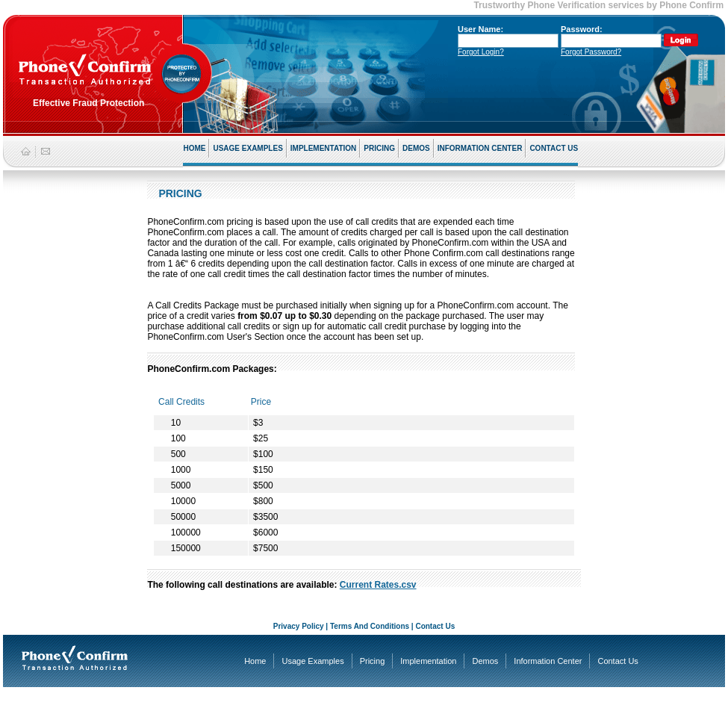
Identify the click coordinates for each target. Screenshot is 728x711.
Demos (485, 661)
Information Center (548, 661)
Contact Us (435, 626)
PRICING (379, 148)
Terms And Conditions (370, 626)
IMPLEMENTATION (324, 148)
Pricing (373, 661)
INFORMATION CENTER (480, 148)
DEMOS (416, 148)
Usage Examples (312, 661)
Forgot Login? (481, 52)
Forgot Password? (591, 52)
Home (255, 661)
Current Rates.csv (378, 585)
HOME (194, 148)
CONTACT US (554, 148)
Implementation (428, 661)
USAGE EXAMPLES (248, 148)
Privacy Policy (299, 626)
